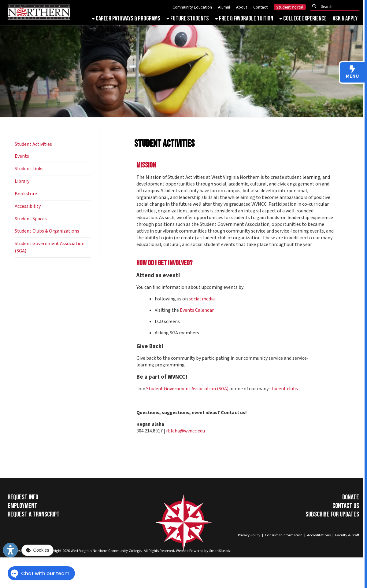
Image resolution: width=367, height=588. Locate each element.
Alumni (224, 7)
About (242, 7)
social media (202, 299)
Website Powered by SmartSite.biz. (204, 551)
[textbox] (336, 7)
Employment (22, 506)
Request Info (23, 497)
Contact (260, 7)
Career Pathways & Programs (126, 18)
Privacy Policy (249, 535)
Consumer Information (284, 535)
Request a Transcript (34, 514)
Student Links (29, 169)
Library (22, 181)
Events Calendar (197, 310)
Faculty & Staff (347, 535)
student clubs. (284, 389)
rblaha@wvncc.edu (186, 431)
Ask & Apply (345, 18)
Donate (351, 497)
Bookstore (26, 194)
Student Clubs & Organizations (47, 231)
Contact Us (346, 506)
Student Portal (290, 7)
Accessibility (28, 206)
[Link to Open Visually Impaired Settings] (10, 550)
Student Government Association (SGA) (187, 389)
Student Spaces (31, 219)
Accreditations (319, 535)
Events (22, 156)
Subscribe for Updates (332, 514)
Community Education (192, 7)
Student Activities (33, 144)
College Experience (303, 18)
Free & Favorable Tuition (244, 18)
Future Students (188, 18)
